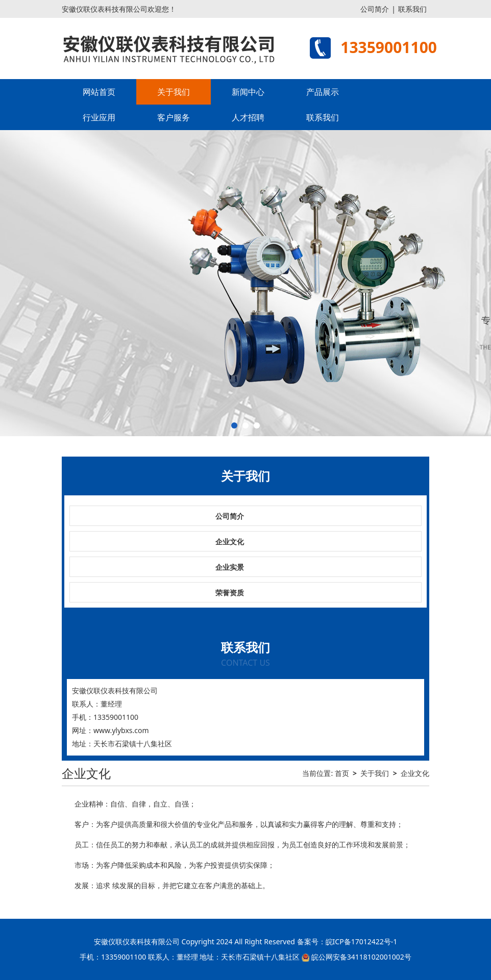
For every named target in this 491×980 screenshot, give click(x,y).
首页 (342, 773)
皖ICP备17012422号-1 (362, 941)
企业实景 (230, 567)
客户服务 (174, 117)
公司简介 (375, 9)
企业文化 (230, 542)
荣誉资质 (230, 593)
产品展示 (323, 92)
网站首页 (99, 92)
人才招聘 (248, 117)
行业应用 (99, 117)
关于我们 (174, 92)
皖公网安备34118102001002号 (361, 957)
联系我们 (412, 9)
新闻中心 (248, 92)
